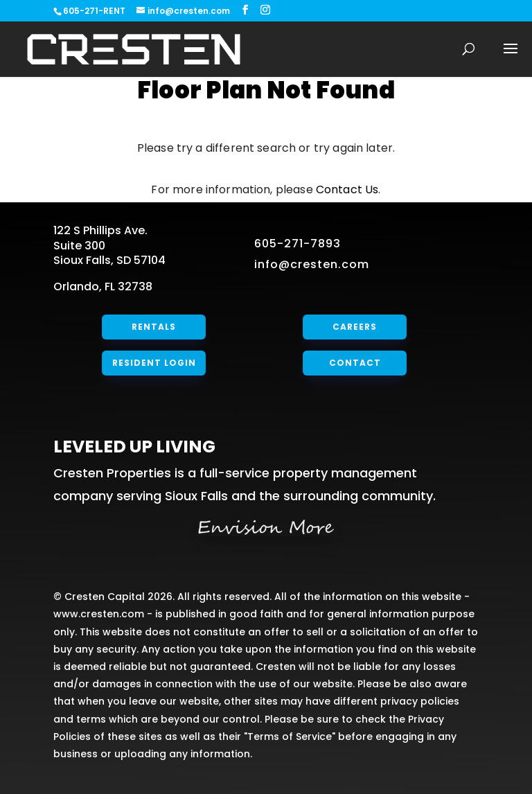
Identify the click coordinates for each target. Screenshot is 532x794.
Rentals (153, 327)
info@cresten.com (312, 264)
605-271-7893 (298, 244)
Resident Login (153, 363)
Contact (355, 363)
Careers (355, 327)
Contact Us (347, 189)
